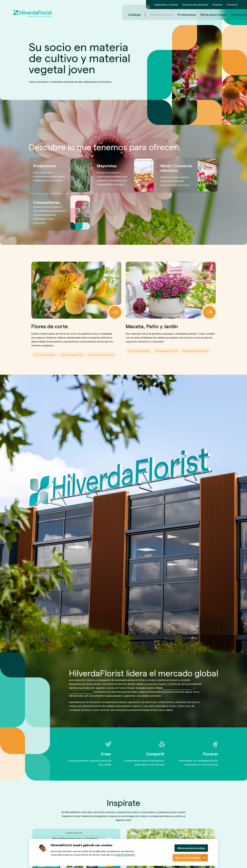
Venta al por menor (205, 14)
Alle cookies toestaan (187, 858)
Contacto (232, 4)
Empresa (217, 4)
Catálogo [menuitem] (95, 14)
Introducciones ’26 (72, 355)
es (235, 15)
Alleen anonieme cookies (191, 848)
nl (226, 15)
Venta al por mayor (174, 14)
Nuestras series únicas (101, 355)
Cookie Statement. (125, 855)
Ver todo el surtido (45, 355)
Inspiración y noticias (166, 4)
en (231, 15)
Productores (147, 14)
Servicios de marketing (195, 4)
